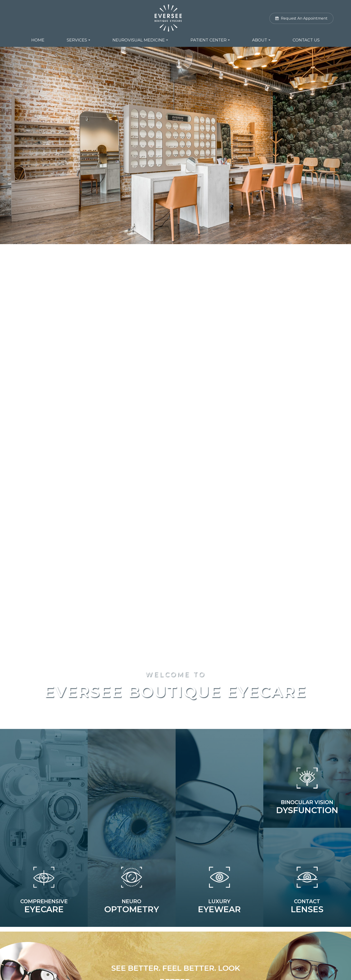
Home (38, 40)
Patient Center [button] (210, 40)
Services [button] (78, 40)
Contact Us (306, 40)
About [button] (261, 40)
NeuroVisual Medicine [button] (140, 40)
